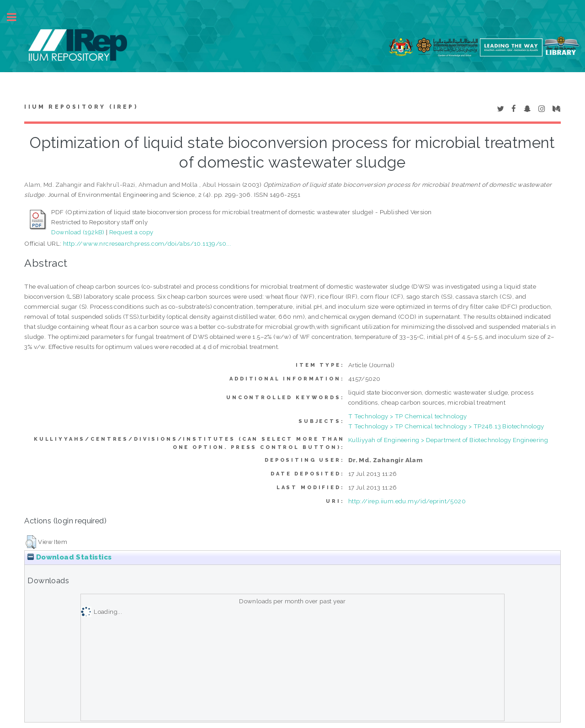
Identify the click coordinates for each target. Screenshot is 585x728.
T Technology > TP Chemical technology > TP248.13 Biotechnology (446, 426)
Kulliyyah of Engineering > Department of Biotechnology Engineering (448, 440)
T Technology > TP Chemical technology (408, 416)
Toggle (16, 17)
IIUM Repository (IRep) (81, 107)
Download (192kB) (78, 232)
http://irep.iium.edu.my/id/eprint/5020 (407, 501)
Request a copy (131, 232)
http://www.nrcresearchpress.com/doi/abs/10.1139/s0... (147, 243)
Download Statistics (69, 557)
